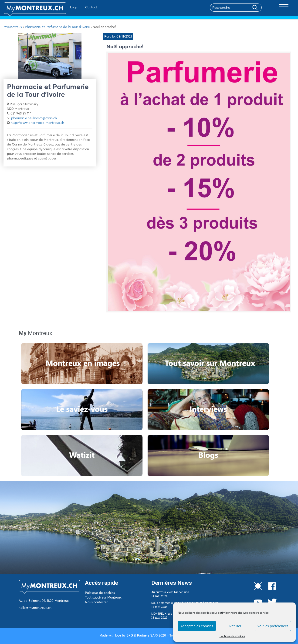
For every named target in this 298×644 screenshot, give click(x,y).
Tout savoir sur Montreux (103, 597)
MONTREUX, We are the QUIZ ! (171, 614)
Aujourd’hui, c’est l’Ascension (170, 592)
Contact (78, 7)
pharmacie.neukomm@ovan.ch (34, 118)
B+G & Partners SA (140, 635)
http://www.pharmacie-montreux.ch (37, 123)
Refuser (235, 626)
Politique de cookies (232, 636)
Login (61, 7)
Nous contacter (96, 602)
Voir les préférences (273, 626)
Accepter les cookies (197, 626)
